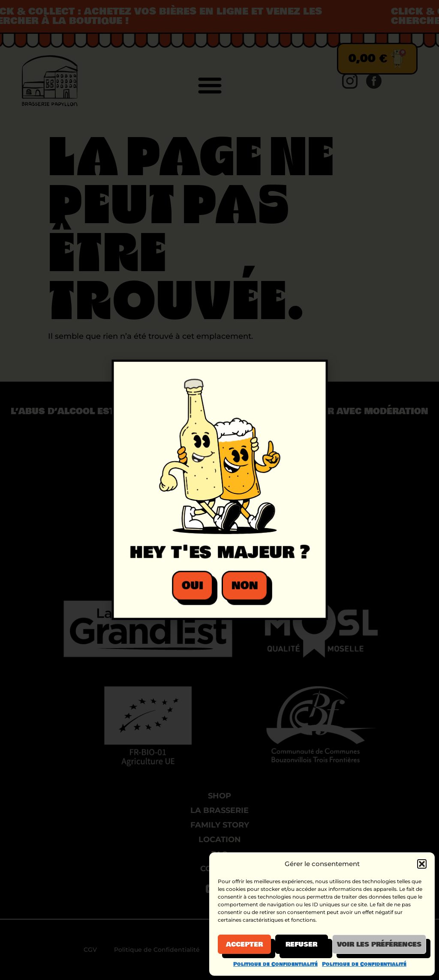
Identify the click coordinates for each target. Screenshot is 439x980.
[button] (422, 864)
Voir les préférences (379, 944)
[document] (219, 490)
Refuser (301, 944)
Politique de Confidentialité (275, 964)
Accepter (244, 944)
